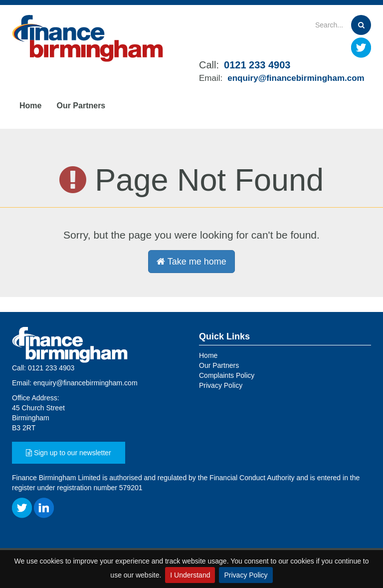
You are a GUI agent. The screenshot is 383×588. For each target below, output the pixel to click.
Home (30, 106)
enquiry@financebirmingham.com (296, 78)
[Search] (315, 25)
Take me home (191, 262)
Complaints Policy (227, 375)
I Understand (190, 575)
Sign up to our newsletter (69, 453)
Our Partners (81, 106)
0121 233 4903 (257, 65)
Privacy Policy (246, 575)
